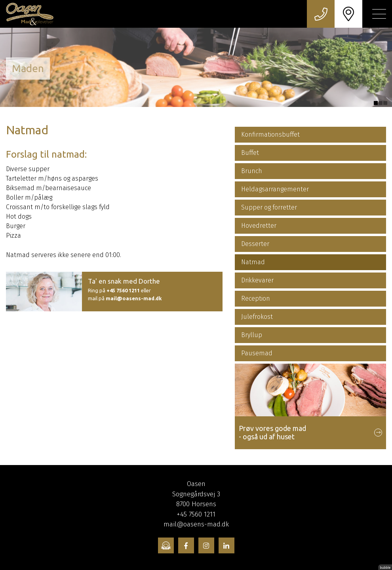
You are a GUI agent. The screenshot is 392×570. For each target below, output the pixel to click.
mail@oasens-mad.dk (134, 298)
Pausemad (257, 353)
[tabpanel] (196, 67)
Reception (256, 298)
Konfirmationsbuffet (270, 134)
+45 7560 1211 (123, 290)
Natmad (253, 262)
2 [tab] (381, 103)
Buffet (250, 153)
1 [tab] (376, 103)
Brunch (252, 171)
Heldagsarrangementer (275, 189)
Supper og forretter (269, 207)
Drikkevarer (257, 280)
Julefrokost (257, 317)
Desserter (255, 244)
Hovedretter (259, 226)
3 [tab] (385, 103)
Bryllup (252, 335)
